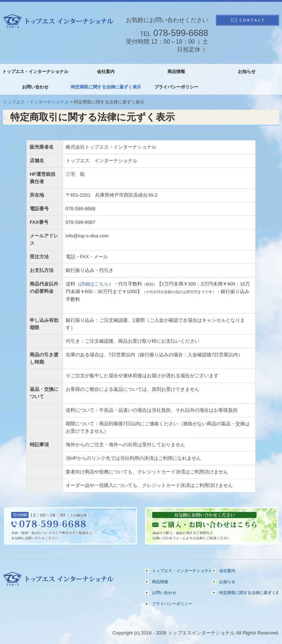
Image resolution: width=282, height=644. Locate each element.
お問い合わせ (35, 87)
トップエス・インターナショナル (35, 72)
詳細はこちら (94, 284)
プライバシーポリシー (176, 87)
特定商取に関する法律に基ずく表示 (106, 87)
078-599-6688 (180, 33)
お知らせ (247, 72)
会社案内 (106, 72)
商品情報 (176, 72)
